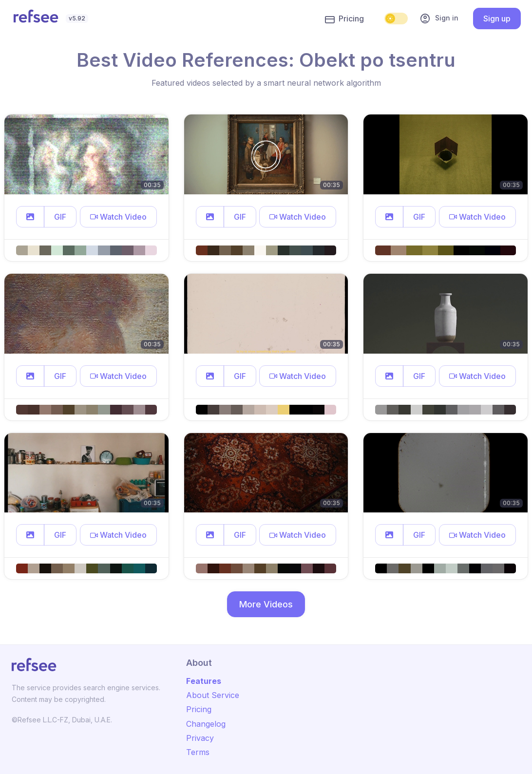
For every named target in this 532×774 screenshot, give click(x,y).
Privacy (200, 738)
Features (204, 681)
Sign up (497, 19)
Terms (198, 752)
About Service (213, 695)
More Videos (266, 604)
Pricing (344, 19)
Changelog (206, 724)
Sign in (439, 19)
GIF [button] (60, 217)
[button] (30, 217)
